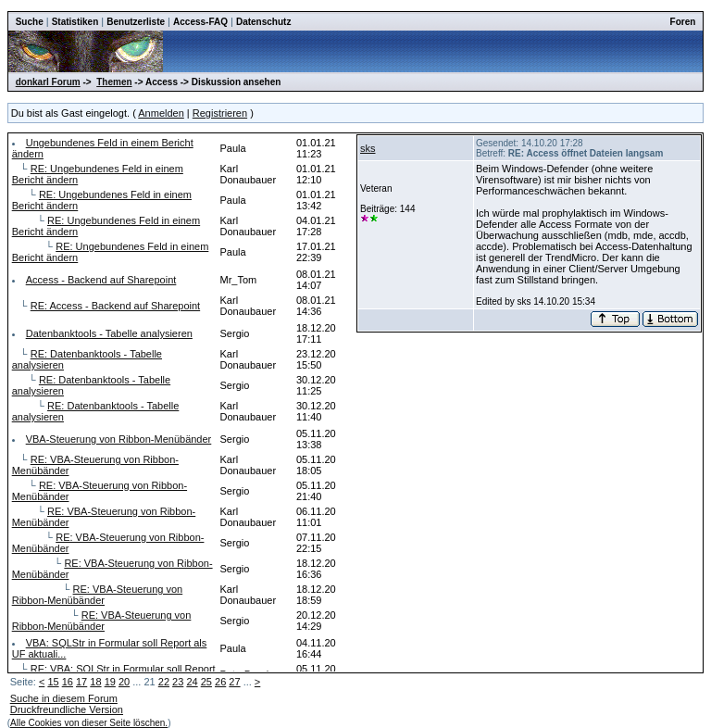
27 (234, 682)
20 (124, 682)
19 (110, 682)
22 (164, 682)
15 (53, 682)
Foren (683, 22)
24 (192, 682)
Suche (30, 22)
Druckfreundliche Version (67, 709)
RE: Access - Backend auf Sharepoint (115, 306)
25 (206, 682)
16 (68, 682)
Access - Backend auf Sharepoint (101, 280)
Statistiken (75, 22)
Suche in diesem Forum (64, 698)
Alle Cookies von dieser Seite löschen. (89, 723)
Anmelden (161, 113)
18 (95, 682)
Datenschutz (263, 22)
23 (178, 682)
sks (368, 148)
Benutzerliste (136, 22)
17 (81, 682)
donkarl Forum (48, 82)
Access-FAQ (200, 22)
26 (220, 682)
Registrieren (220, 113)
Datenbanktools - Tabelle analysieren (109, 333)
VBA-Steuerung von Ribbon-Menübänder (119, 439)
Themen (114, 82)
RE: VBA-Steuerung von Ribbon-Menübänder (98, 595)
